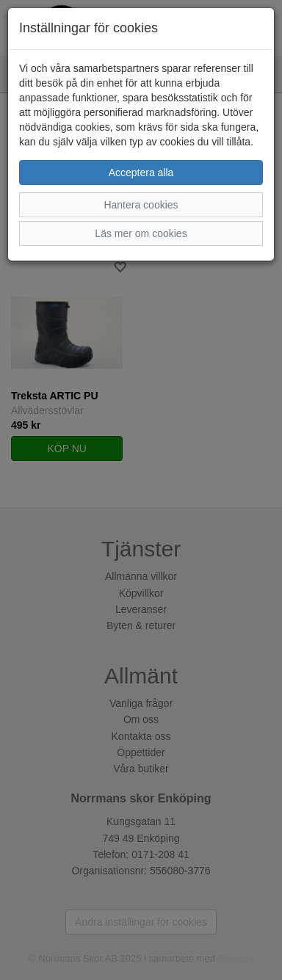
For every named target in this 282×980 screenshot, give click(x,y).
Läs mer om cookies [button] (141, 233)
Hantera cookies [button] (141, 205)
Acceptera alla (141, 173)
